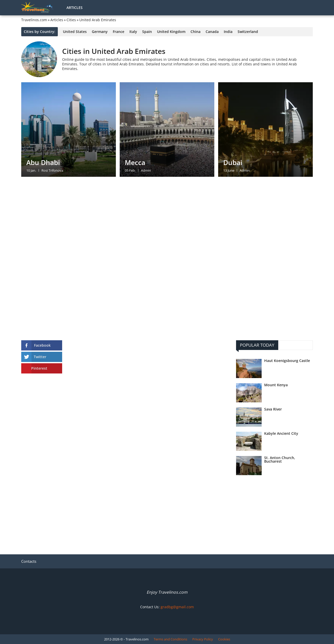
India (228, 32)
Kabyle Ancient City (281, 434)
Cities (71, 20)
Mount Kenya (276, 385)
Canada (212, 32)
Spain (147, 32)
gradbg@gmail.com (177, 607)
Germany (100, 32)
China (196, 32)
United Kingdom (171, 32)
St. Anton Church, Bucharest (280, 460)
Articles (75, 8)
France (119, 32)
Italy (133, 32)
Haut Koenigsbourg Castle (287, 361)
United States (75, 32)
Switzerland (248, 32)
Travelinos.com (34, 20)
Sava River (273, 409)
